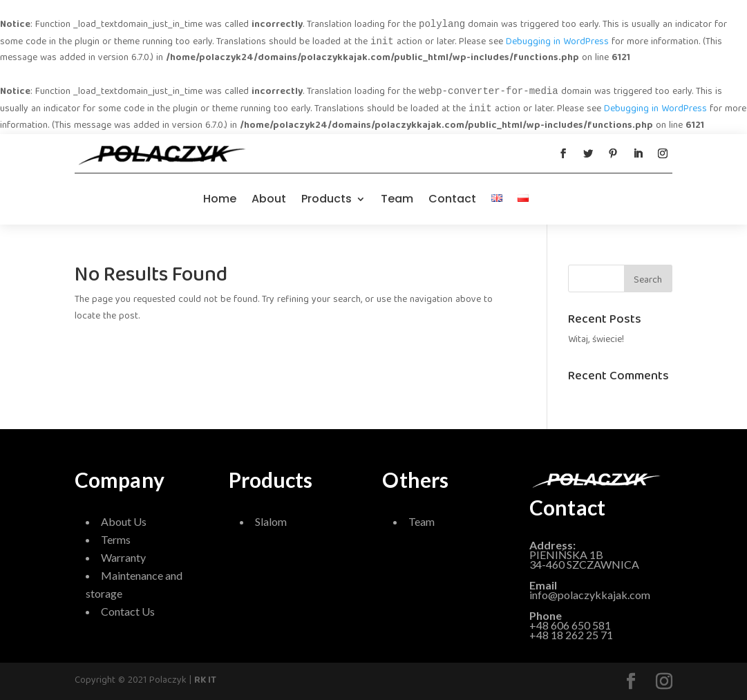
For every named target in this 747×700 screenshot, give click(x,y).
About (269, 199)
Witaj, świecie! (596, 340)
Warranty (123, 557)
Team (397, 199)
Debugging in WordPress (557, 42)
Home (220, 199)
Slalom (271, 521)
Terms (116, 539)
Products (327, 199)
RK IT (205, 681)
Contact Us (128, 611)
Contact (452, 199)
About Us (124, 521)
